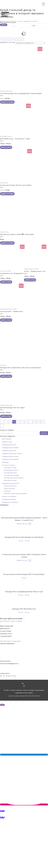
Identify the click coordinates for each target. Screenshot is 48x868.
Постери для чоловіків (12, 475)
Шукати (44, 433)
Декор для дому (9, 488)
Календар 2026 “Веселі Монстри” (24, 609)
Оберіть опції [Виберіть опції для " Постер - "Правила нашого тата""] (30, 280)
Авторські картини (10, 486)
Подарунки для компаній (10, 459)
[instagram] (24, 684)
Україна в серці (7, 442)
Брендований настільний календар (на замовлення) (24, 537)
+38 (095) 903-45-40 (6, 668)
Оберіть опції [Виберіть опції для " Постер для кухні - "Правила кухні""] (6, 320)
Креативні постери (10, 480)
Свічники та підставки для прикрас (16, 493)
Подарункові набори (9, 499)
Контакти (24, 651)
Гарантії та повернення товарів (24, 656)
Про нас (24, 648)
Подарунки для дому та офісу (12, 453)
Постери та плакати (8, 465)
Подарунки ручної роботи (11, 483)
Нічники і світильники (9, 496)
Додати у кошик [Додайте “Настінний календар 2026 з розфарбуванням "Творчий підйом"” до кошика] (7, 102)
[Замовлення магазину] (30, 43)
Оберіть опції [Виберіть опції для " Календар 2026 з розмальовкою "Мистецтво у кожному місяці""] (6, 376)
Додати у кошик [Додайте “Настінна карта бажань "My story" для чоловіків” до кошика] (7, 194)
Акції (24, 646)
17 (43, 422)
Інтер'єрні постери (10, 468)
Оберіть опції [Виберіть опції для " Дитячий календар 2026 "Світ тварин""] (6, 416)
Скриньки (7, 491)
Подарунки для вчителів (10, 456)
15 (35, 422)
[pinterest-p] (24, 686)
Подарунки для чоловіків (10, 448)
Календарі (5, 462)
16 (39, 422)
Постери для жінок (10, 473)
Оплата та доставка (24, 654)
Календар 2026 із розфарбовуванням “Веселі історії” (24, 592)
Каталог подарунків (24, 21)
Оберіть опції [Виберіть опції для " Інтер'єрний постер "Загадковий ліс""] (6, 282)
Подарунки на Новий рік (10, 502)
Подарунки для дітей (9, 450)
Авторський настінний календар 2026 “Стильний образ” (24, 574)
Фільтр (4, 25)
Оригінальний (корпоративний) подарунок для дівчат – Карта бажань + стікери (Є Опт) (24, 519)
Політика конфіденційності (24, 659)
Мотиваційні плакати (11, 470)
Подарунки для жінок (9, 445)
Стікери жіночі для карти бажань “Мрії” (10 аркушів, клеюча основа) (24, 556)
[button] (11, 621)
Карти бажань (7, 439)
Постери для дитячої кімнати (14, 478)
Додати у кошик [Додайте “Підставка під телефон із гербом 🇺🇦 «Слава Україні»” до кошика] (7, 243)
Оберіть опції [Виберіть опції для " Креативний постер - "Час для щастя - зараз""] (6, 147)
